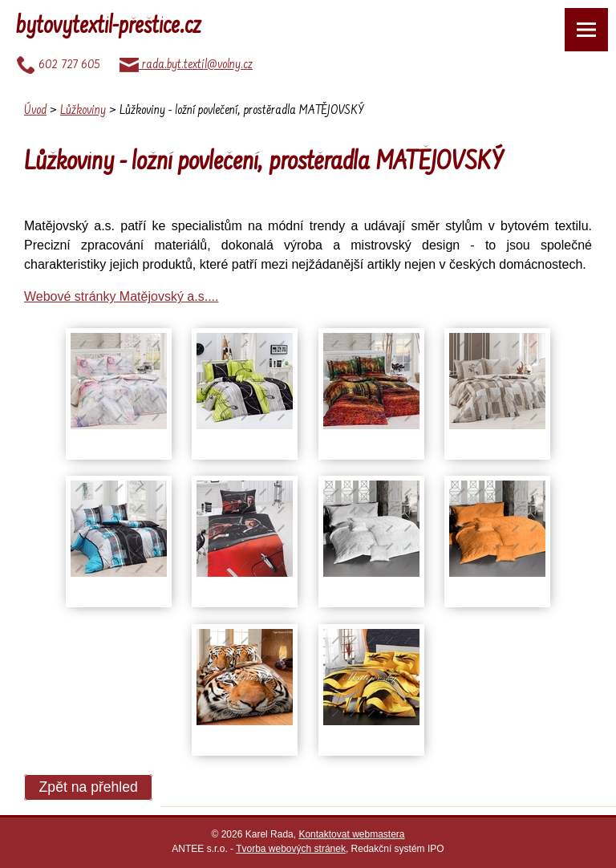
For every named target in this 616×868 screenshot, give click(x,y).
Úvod (35, 111)
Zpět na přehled (89, 788)
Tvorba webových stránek (291, 849)
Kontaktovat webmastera (351, 834)
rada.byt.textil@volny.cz (186, 65)
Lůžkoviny (83, 111)
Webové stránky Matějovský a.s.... (121, 296)
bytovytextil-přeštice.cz (109, 27)
